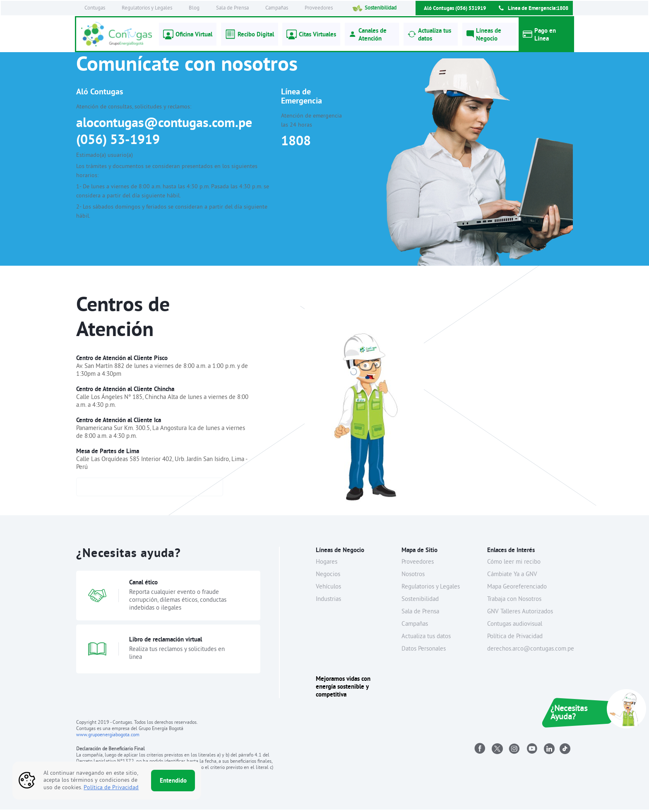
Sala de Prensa (232, 8)
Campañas (277, 8)
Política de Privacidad (515, 639)
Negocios (328, 577)
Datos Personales (424, 652)
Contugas (95, 8)
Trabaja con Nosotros (514, 602)
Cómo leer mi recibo (514, 565)
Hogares (327, 565)
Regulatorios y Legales (147, 8)
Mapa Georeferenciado (517, 590)
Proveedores (319, 8)
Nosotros (413, 577)
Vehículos (328, 590)
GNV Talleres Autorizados (520, 614)
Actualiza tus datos (426, 639)
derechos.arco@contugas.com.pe (531, 652)
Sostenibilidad (374, 8)
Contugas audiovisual (515, 627)
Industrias (328, 602)
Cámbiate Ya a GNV (512, 577)
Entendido (173, 780)
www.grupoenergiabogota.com (108, 738)
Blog (194, 8)
